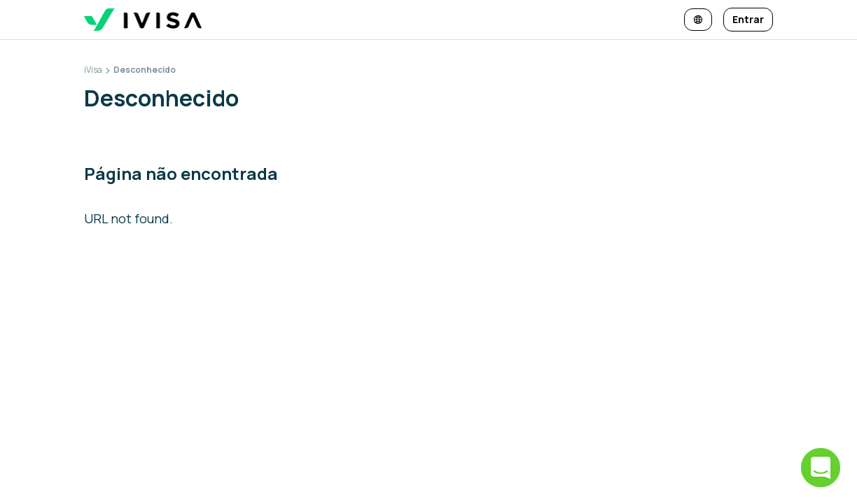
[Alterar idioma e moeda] (698, 20)
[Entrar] (748, 20)
